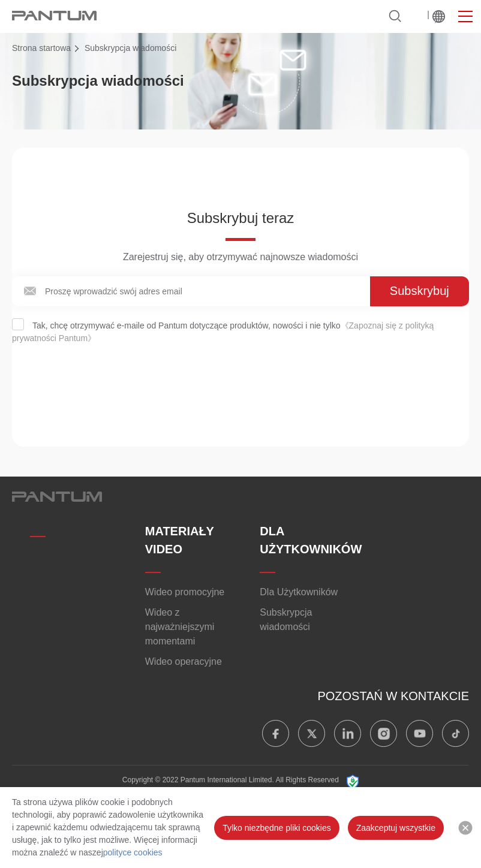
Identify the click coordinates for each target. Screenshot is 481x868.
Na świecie (439, 17)
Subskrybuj (420, 291)
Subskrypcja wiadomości (286, 620)
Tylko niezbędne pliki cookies (277, 828)
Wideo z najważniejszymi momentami (180, 627)
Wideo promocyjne (185, 592)
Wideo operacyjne (184, 661)
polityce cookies (133, 852)
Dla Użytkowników (299, 592)
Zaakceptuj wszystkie (396, 828)
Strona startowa (41, 48)
